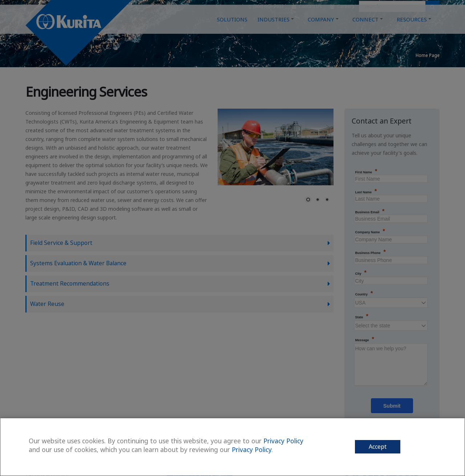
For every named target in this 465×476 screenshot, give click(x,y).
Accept (378, 447)
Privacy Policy (283, 441)
